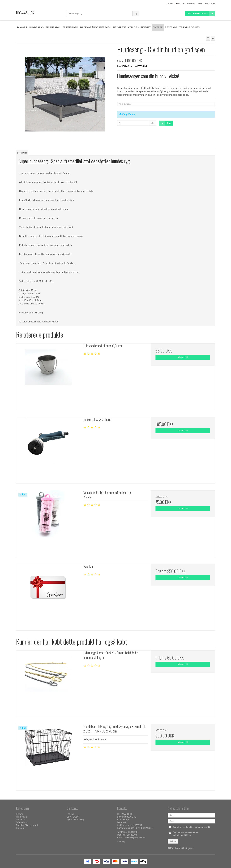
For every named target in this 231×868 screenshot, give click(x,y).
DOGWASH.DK (25, 13)
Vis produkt (183, 357)
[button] (208, 38)
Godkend (173, 841)
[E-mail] (191, 821)
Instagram (188, 848)
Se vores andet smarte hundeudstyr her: (38, 322)
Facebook (175, 848)
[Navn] (191, 815)
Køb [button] (165, 123)
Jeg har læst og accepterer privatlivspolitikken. (186, 834)
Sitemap (121, 841)
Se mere (20, 828)
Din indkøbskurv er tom (201, 14)
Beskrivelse (22, 153)
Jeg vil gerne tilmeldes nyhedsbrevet (192, 826)
